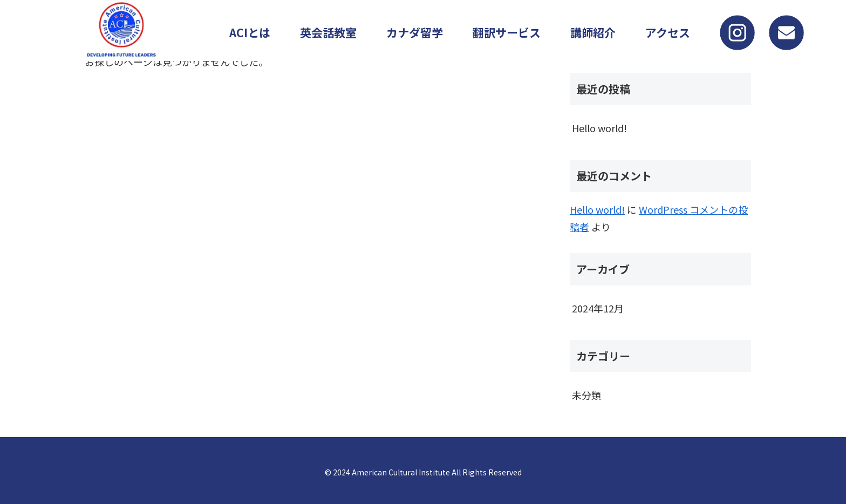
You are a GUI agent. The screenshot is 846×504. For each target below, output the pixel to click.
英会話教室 (328, 32)
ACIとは (250, 32)
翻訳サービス (507, 32)
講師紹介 (593, 32)
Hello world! (599, 128)
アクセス (668, 32)
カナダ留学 (415, 32)
